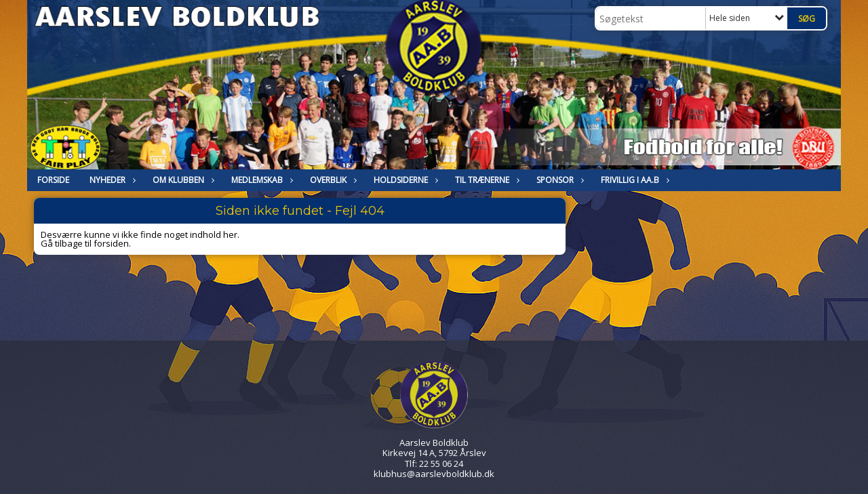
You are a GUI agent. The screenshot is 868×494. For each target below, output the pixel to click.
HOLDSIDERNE (404, 180)
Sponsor (558, 180)
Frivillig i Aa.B (633, 180)
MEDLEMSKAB (260, 180)
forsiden (111, 243)
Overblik (332, 180)
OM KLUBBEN (182, 180)
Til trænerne (486, 180)
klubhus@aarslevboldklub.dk (434, 474)
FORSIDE (53, 180)
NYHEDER (111, 180)
